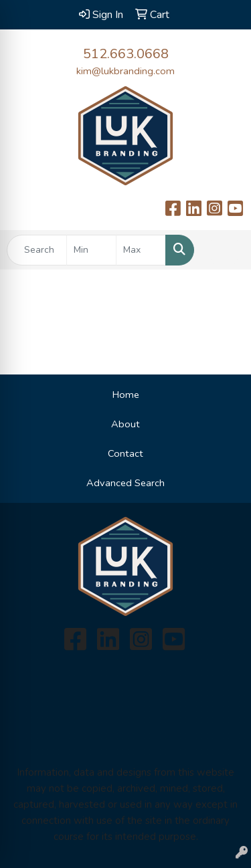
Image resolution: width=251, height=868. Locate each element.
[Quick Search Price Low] (91, 250)
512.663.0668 (126, 54)
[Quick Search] (37, 250)
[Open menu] (224, 250)
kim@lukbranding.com (125, 71)
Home (126, 395)
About (125, 424)
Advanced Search (125, 483)
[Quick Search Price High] (141, 250)
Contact (125, 453)
